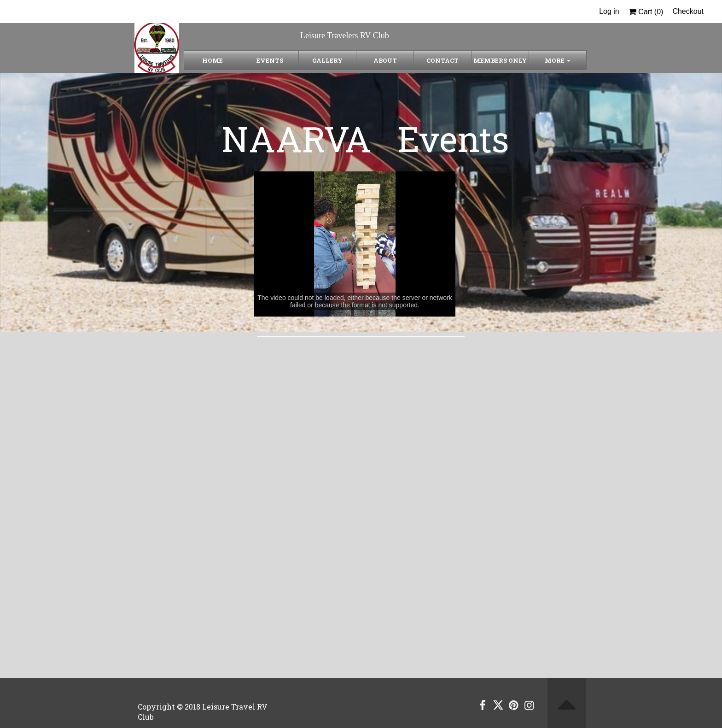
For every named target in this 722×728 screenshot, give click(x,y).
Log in (609, 11)
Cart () (646, 12)
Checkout (688, 11)
